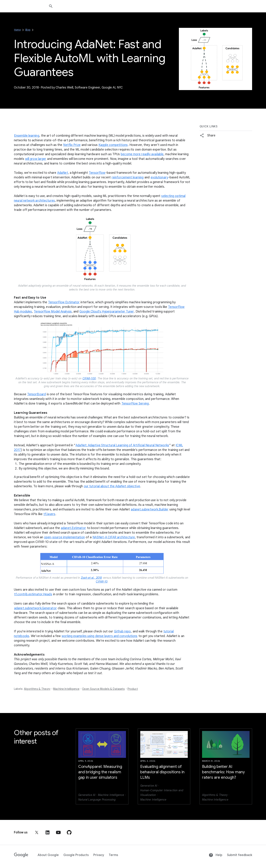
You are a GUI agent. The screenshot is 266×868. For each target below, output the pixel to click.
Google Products (76, 855)
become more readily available (142, 154)
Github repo (122, 631)
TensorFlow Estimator (64, 302)
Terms (113, 855)
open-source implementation (64, 537)
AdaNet (63, 173)
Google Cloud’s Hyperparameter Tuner (107, 312)
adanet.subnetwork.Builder (150, 509)
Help (215, 855)
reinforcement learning (128, 177)
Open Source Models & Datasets (103, 689)
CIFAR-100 (89, 378)
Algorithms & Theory (37, 689)
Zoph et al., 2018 (91, 578)
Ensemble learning (27, 136)
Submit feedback (240, 855)
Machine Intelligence (66, 689)
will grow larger (36, 159)
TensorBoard (37, 394)
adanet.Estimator (73, 528)
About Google (48, 855)
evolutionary (159, 177)
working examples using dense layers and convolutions (99, 636)
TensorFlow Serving (135, 404)
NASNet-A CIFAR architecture (114, 537)
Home (17, 30)
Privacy (99, 855)
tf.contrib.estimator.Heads (33, 594)
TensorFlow (97, 173)
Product (133, 689)
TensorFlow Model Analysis (53, 312)
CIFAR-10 (102, 582)
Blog (28, 30)
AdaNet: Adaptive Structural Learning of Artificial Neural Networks (122, 445)
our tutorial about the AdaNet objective (112, 486)
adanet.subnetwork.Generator (35, 608)
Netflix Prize (72, 145)
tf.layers (49, 514)
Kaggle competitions (113, 145)
